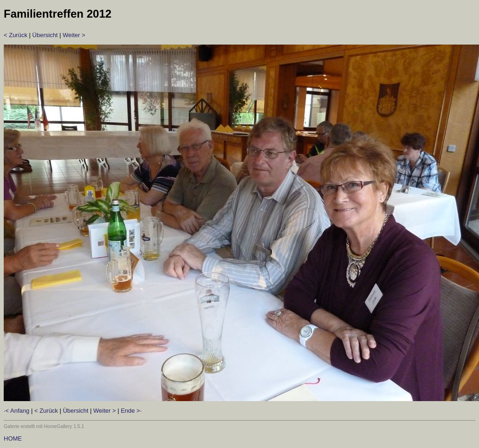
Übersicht (45, 35)
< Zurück (16, 35)
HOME (13, 438)
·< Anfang (16, 411)
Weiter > (74, 35)
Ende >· (131, 411)
